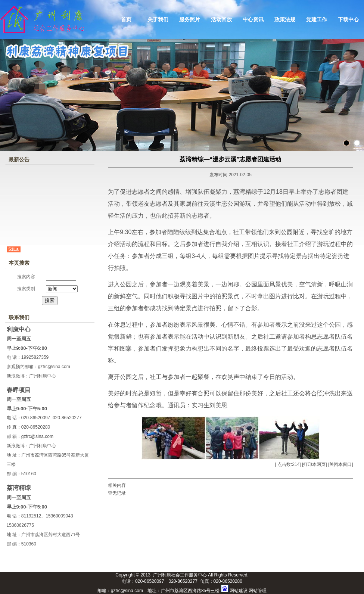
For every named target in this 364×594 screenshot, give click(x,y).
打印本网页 (314, 464)
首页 (126, 19)
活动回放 (221, 19)
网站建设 (239, 591)
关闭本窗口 (340, 464)
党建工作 (317, 19)
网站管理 (258, 591)
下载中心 (348, 19)
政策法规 (285, 19)
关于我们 (158, 19)
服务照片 (190, 19)
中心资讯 (253, 19)
